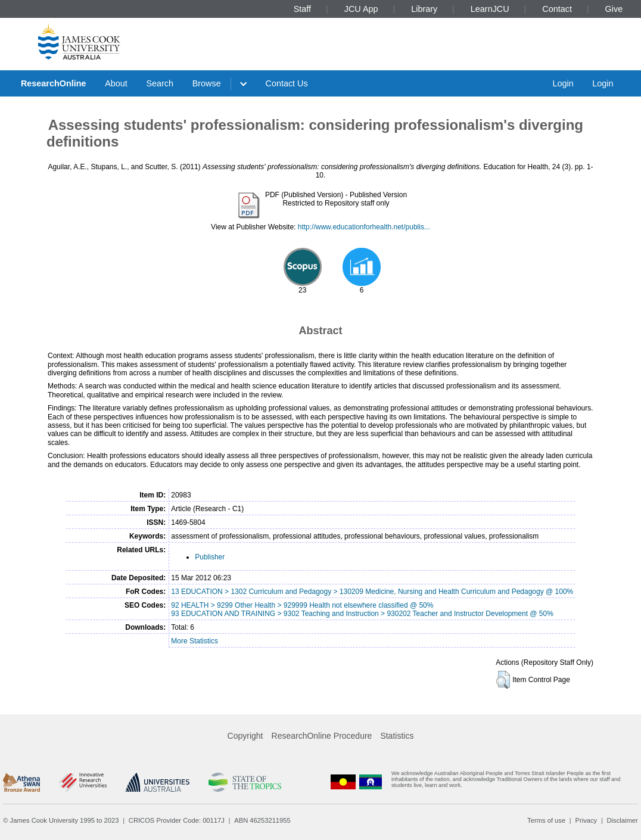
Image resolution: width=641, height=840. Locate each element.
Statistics (397, 736)
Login (563, 83)
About (116, 83)
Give (614, 9)
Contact (557, 9)
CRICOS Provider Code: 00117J (177, 820)
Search (160, 83)
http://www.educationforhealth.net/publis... (364, 227)
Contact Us (287, 83)
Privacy (586, 820)
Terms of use (546, 820)
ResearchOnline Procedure (322, 736)
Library (424, 9)
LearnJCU (490, 9)
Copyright (245, 736)
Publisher (210, 557)
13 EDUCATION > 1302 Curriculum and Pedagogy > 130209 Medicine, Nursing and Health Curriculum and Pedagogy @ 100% (372, 592)
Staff (302, 9)
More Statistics (195, 641)
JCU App (361, 9)
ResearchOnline (54, 83)
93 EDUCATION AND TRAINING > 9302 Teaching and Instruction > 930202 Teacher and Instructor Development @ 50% (362, 614)
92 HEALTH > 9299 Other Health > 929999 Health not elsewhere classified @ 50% (302, 605)
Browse (207, 83)
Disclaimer (623, 820)
